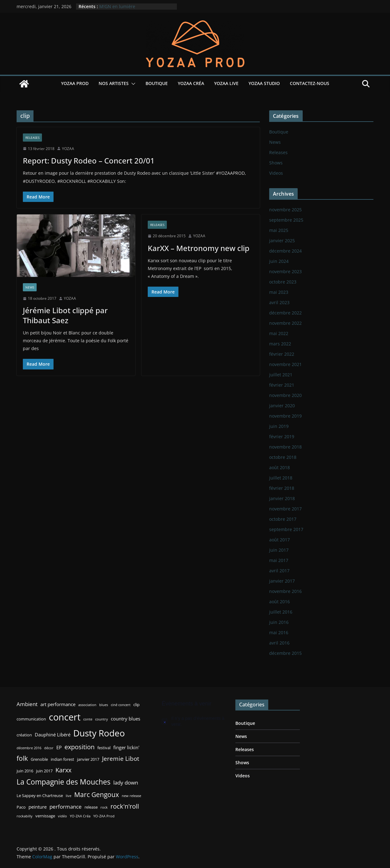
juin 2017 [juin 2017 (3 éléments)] (44, 771)
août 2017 (280, 540)
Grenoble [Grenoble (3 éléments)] (39, 759)
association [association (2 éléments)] (87, 705)
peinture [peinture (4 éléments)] (38, 807)
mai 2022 (279, 333)
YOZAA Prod (75, 83)
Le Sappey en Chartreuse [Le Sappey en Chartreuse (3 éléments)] (40, 795)
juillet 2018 (281, 478)
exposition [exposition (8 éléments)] (80, 747)
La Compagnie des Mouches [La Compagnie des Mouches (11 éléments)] (64, 782)
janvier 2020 (282, 406)
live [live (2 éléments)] (69, 796)
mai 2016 (279, 632)
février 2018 (282, 488)
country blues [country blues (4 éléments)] (126, 719)
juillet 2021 (281, 375)
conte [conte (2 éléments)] (88, 719)
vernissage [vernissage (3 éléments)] (45, 816)
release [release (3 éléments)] (91, 807)
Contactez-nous (310, 83)
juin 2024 (279, 261)
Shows (276, 163)
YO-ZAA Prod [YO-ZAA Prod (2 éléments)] (104, 816)
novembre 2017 (285, 509)
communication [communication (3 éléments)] (31, 719)
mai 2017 (279, 560)
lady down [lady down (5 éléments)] (126, 783)
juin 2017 (279, 550)
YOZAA (68, 149)
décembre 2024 (285, 251)
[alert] (194, 722)
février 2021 (282, 385)
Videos (276, 173)
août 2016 (280, 602)
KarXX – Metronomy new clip (199, 248)
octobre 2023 (283, 282)
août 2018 (280, 467)
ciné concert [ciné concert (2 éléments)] (121, 705)
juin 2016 (279, 622)
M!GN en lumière (117, 6)
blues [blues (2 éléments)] (104, 705)
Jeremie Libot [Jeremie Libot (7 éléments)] (121, 758)
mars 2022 (280, 344)
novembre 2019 (285, 416)
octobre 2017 (283, 519)
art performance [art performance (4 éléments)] (58, 704)
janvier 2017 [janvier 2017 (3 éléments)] (88, 759)
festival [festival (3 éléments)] (104, 748)
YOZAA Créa (191, 83)
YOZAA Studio (264, 83)
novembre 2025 (285, 210)
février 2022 (282, 354)
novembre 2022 (285, 323)
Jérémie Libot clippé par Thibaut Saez (65, 315)
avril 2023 (279, 302)
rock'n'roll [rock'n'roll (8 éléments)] (125, 806)
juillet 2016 (281, 612)
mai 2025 (279, 230)
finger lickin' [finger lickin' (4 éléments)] (126, 747)
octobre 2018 (283, 457)
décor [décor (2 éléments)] (49, 748)
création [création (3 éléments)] (24, 735)
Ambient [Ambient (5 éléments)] (27, 704)
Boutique (157, 83)
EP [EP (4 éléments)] (59, 747)
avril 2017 (279, 571)
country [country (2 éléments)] (102, 719)
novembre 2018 (285, 447)
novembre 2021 (285, 364)
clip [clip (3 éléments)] (136, 705)
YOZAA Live (226, 83)
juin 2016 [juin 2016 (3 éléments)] (25, 771)
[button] (132, 84)
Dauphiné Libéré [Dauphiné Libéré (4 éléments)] (53, 735)
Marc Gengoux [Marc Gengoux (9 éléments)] (97, 794)
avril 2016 (279, 643)
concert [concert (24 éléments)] (65, 717)
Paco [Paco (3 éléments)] (21, 807)
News (30, 287)
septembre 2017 (286, 529)
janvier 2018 (282, 498)
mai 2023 (279, 292)
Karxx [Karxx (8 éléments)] (63, 770)
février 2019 (282, 437)
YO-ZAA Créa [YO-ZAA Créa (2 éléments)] (80, 816)
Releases (32, 138)
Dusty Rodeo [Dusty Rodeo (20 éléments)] (99, 733)
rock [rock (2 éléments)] (104, 807)
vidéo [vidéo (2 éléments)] (62, 816)
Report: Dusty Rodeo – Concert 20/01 (89, 161)
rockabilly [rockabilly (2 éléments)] (25, 816)
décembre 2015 (285, 653)
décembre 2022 (285, 313)
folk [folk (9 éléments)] (22, 758)
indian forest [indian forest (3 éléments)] (62, 759)
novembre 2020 (285, 395)
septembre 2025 (286, 220)
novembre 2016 (285, 591)
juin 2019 (279, 426)
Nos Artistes (114, 83)
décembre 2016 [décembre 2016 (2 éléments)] (29, 748)
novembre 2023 (285, 271)
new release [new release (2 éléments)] (131, 796)
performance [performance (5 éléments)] (66, 807)
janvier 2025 (282, 241)
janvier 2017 (282, 581)
